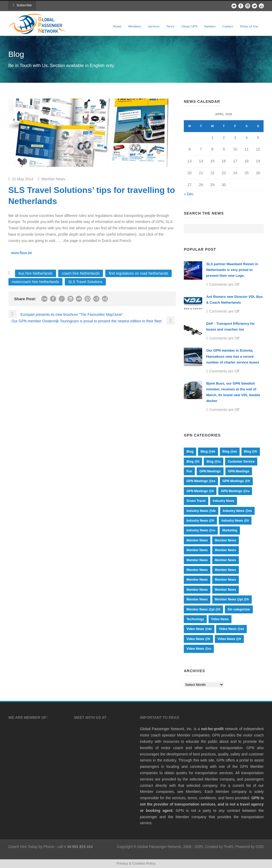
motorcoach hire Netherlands (36, 282)
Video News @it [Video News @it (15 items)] (229, 639)
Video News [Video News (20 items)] (220, 619)
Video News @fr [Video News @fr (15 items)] (198, 639)
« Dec (189, 194)
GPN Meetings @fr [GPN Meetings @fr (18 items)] (236, 481)
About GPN (189, 26)
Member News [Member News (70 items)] (197, 580)
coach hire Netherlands (81, 273)
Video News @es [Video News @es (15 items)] (231, 629)
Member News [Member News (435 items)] (226, 550)
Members (135, 26)
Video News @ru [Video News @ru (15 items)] (199, 649)
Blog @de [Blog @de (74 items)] (208, 452)
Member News (53, 179)
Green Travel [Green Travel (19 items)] (196, 501)
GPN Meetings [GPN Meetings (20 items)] (239, 471)
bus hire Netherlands (35, 273)
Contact (228, 26)
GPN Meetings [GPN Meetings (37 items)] (210, 471)
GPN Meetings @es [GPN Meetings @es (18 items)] (201, 481)
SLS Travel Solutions (85, 282)
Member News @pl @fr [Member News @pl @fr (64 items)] (232, 599)
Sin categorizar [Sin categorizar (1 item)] (239, 609)
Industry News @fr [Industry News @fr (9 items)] (200, 521)
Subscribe (22, 5)
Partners (210, 26)
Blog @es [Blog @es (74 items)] (230, 452)
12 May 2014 (23, 179)
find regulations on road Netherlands (139, 273)
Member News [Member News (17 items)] (197, 560)
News (170, 26)
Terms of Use (249, 26)
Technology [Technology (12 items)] (195, 619)
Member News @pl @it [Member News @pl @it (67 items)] (203, 609)
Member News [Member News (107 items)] (226, 570)
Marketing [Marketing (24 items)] (230, 530)
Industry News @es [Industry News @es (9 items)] (237, 511)
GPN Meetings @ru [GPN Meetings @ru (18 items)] (235, 491)
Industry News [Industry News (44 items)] (224, 501)
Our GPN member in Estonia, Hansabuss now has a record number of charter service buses (233, 356)
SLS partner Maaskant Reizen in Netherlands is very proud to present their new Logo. (232, 270)
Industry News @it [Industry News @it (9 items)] (235, 521)
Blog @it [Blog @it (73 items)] (193, 462)
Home (117, 26)
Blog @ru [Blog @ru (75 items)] (214, 462)
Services (154, 26)
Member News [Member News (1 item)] (197, 540)
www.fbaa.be (22, 253)
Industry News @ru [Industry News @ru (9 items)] (201, 530)
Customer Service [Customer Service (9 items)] (241, 462)
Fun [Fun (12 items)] (189, 471)
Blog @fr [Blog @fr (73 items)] (251, 452)
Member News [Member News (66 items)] (226, 580)
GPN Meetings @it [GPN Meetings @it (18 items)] (200, 491)
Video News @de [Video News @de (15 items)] (199, 629)
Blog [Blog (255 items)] (190, 452)
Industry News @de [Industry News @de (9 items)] (201, 511)
